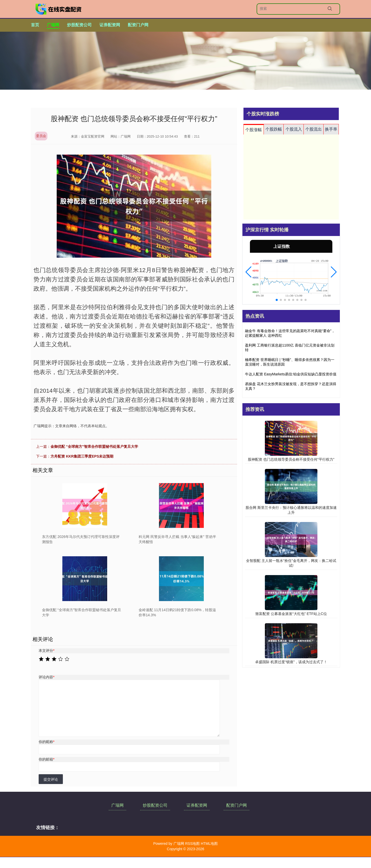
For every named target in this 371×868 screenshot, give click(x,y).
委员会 (41, 136)
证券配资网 (110, 25)
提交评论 (51, 779)
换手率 (331, 129)
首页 (35, 25)
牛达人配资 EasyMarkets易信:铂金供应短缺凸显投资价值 (291, 374)
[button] (248, 272)
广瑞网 (53, 25)
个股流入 (294, 129)
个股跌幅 (274, 129)
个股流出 (314, 129)
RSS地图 (192, 844)
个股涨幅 (254, 130)
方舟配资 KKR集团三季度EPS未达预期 (82, 456)
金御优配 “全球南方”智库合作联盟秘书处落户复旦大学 (94, 446)
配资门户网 (138, 25)
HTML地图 (209, 844)
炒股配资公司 (79, 25)
